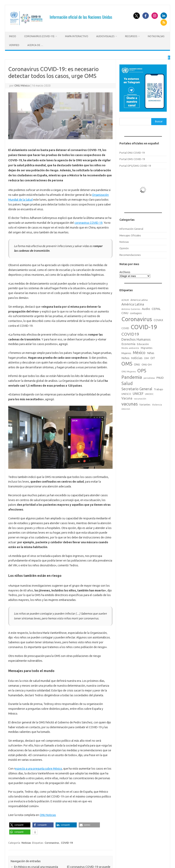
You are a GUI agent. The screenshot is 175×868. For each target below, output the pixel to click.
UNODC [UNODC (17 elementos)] (149, 394)
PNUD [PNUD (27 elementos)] (160, 378)
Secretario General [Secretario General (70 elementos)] (137, 389)
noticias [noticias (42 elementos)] (137, 358)
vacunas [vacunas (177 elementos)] (130, 404)
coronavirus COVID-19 (89, 223)
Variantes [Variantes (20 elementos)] (145, 404)
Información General (131, 229)
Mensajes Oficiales (130, 235)
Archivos (125, 272)
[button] (20, 825)
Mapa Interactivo (77, 36)
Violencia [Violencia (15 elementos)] (157, 405)
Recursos (131, 36)
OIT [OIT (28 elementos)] (153, 358)
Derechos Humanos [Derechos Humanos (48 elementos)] (136, 339)
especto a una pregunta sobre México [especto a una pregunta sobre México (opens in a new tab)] (38, 769)
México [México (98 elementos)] (139, 353)
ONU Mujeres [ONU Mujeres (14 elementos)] (129, 372)
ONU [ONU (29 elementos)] (137, 365)
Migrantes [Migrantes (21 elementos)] (147, 348)
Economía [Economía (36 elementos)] (128, 344)
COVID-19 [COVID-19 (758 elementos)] (144, 327)
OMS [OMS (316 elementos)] (127, 364)
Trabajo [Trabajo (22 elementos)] (158, 389)
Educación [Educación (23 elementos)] (143, 344)
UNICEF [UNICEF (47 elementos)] (138, 394)
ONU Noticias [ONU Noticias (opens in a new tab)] (48, 815)
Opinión (124, 248)
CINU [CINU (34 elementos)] (125, 313)
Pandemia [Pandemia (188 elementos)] (132, 377)
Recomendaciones (130, 255)
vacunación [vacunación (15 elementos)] (140, 399)
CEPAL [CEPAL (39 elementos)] (156, 309)
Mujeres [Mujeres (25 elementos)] (126, 353)
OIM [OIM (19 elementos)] (146, 358)
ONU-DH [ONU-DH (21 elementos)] (147, 365)
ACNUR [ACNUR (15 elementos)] (125, 300)
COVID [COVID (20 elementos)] (125, 328)
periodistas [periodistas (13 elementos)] (149, 378)
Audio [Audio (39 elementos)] (146, 309)
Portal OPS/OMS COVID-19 (135, 166)
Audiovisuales (105, 36)
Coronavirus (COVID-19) (39, 36)
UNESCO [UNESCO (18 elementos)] (126, 394)
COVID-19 (67, 843)
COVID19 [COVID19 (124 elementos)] (130, 334)
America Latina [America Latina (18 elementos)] (139, 300)
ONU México (22, 86)
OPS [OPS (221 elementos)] (142, 371)
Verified (14, 45)
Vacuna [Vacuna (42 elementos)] (127, 398)
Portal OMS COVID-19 (132, 159)
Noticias (26, 843)
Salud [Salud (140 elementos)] (127, 383)
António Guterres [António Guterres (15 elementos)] (131, 309)
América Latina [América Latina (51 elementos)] (133, 304)
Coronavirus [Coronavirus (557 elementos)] (137, 319)
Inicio (13, 36)
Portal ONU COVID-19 (132, 153)
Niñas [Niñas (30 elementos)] (151, 353)
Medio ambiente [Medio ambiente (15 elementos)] (130, 348)
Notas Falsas (156, 36)
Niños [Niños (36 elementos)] (125, 358)
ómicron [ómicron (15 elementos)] (126, 409)
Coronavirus (52, 843)
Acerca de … (35, 45)
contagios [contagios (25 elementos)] (136, 313)
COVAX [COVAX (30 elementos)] (158, 320)
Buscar (159, 121)
